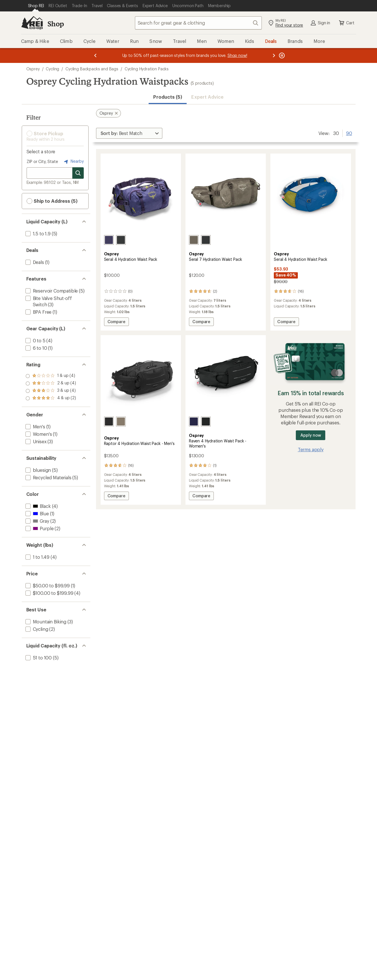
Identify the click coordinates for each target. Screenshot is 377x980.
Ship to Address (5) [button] (52, 201)
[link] (141, 195)
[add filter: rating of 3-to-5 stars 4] (51, 383)
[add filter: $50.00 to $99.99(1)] (47, 586)
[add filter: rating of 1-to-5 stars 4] (51, 398)
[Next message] (274, 55)
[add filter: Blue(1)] (37, 513)
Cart (346, 23)
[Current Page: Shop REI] (36, 6)
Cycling (52, 69)
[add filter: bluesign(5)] (38, 470)
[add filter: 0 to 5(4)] (35, 340)
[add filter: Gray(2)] (37, 521)
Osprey (33, 69)
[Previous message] (95, 55)
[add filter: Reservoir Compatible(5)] (51, 291)
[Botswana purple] (109, 240)
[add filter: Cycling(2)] (36, 629)
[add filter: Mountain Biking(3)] (45, 622)
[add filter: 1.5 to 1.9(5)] (37, 233)
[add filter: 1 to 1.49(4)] (37, 557)
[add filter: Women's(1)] (38, 434)
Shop (56, 24)
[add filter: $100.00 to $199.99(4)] (49, 593)
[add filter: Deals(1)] (34, 262)
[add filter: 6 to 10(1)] (36, 348)
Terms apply (311, 449)
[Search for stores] (78, 173)
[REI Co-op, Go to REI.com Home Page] (32, 23)
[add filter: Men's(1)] (35, 427)
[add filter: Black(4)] (38, 506)
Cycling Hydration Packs (147, 69)
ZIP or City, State (42, 161)
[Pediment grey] (194, 240)
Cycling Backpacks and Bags (92, 69)
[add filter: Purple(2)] (39, 528)
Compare (117, 322)
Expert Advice (207, 97)
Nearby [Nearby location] (73, 162)
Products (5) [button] (168, 97)
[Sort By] (129, 133)
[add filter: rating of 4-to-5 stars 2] (51, 376)
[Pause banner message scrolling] (281, 55)
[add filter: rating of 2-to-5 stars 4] (51, 391)
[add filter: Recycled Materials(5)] (48, 477)
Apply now (311, 435)
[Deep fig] (194, 422)
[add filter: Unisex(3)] (35, 441)
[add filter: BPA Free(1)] (38, 312)
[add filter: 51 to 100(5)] (38, 658)
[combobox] (198, 23)
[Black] (121, 240)
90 (349, 133)
